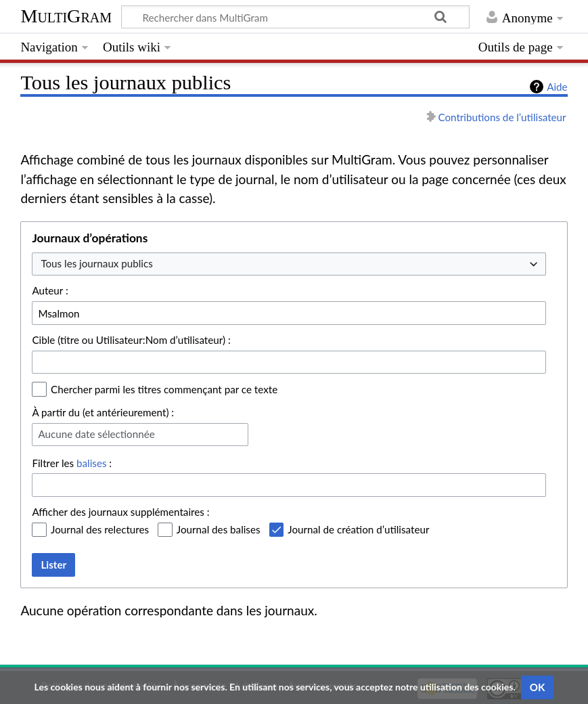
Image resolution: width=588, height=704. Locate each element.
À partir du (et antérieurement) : (103, 412)
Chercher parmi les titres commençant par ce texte (164, 389)
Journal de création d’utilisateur (358, 529)
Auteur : (50, 290)
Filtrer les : (72, 463)
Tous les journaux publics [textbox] (96, 263)
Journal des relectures (100, 529)
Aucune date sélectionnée (96, 434)
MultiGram (66, 16)
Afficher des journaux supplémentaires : (120, 512)
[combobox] (289, 264)
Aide (557, 87)
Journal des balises (219, 529)
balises (91, 463)
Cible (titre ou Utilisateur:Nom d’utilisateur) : (131, 340)
